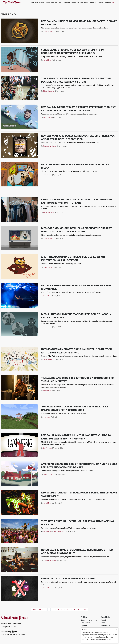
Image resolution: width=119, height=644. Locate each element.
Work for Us (105, 625)
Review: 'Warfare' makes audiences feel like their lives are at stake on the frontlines (78, 137)
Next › (80, 609)
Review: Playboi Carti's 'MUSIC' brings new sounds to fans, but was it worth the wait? (76, 437)
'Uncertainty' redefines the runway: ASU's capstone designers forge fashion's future (76, 80)
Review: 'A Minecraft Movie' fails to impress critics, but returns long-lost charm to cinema (78, 109)
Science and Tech (56, 3)
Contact (104, 623)
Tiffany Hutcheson (49, 91)
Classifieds (105, 617)
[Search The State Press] (113, 3)
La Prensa (101, 3)
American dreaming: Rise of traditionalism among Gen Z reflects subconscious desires (79, 465)
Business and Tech (89, 620)
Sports (86, 3)
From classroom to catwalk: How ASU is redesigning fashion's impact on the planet (77, 201)
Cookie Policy (106, 639)
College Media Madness (37, 3)
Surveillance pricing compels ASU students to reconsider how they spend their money (73, 51)
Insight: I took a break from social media (69, 578)
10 (71, 609)
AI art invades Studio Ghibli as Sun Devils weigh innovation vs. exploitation (73, 258)
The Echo (80, 3)
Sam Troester (48, 117)
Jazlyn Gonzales (48, 31)
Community (66, 3)
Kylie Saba (46, 417)
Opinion (73, 3)
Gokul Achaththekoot (50, 146)
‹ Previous (41, 609)
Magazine (108, 3)
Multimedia (93, 3)
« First (34, 609)
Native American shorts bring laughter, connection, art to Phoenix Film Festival (77, 351)
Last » (85, 609)
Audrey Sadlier (59, 532)
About (103, 620)
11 (75, 609)
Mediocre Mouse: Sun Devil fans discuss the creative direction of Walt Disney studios (77, 230)
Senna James (47, 267)
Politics (48, 3)
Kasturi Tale (47, 60)
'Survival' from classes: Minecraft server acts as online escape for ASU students (75, 408)
